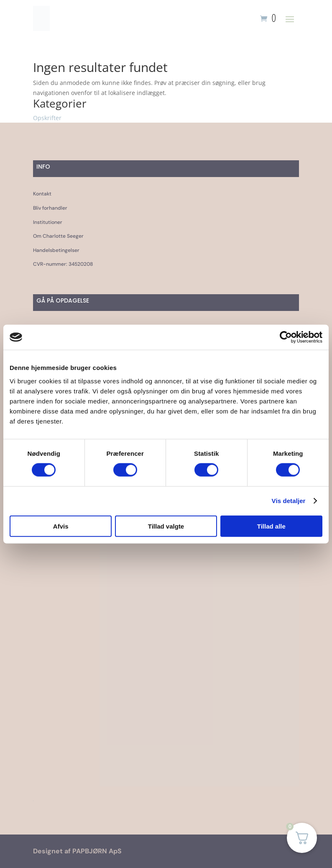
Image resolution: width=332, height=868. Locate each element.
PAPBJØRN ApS (97, 851)
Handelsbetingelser (56, 250)
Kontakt (42, 194)
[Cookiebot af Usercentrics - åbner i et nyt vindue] (286, 337)
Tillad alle (271, 526)
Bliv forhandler (50, 208)
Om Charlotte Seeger (58, 236)
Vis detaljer (289, 501)
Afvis (61, 526)
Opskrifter (47, 118)
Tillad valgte (166, 526)
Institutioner (48, 222)
